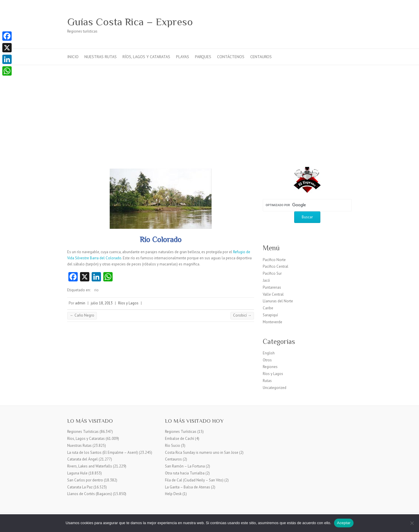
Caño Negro (82, 315)
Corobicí (242, 315)
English (269, 353)
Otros (267, 360)
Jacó (266, 280)
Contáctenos (231, 57)
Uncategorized (275, 388)
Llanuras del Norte (278, 301)
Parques (203, 57)
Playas (183, 57)
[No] (412, 523)
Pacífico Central (276, 266)
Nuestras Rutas (101, 57)
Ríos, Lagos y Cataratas (146, 57)
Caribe (268, 308)
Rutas (267, 381)
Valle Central (273, 294)
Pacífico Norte (274, 260)
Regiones (270, 367)
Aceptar (344, 523)
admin (80, 303)
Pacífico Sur (272, 273)
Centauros (261, 57)
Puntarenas (272, 287)
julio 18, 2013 (102, 303)
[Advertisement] (210, 109)
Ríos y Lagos (128, 303)
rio (96, 290)
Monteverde (272, 322)
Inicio (73, 57)
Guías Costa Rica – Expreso (130, 22)
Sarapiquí (270, 315)
